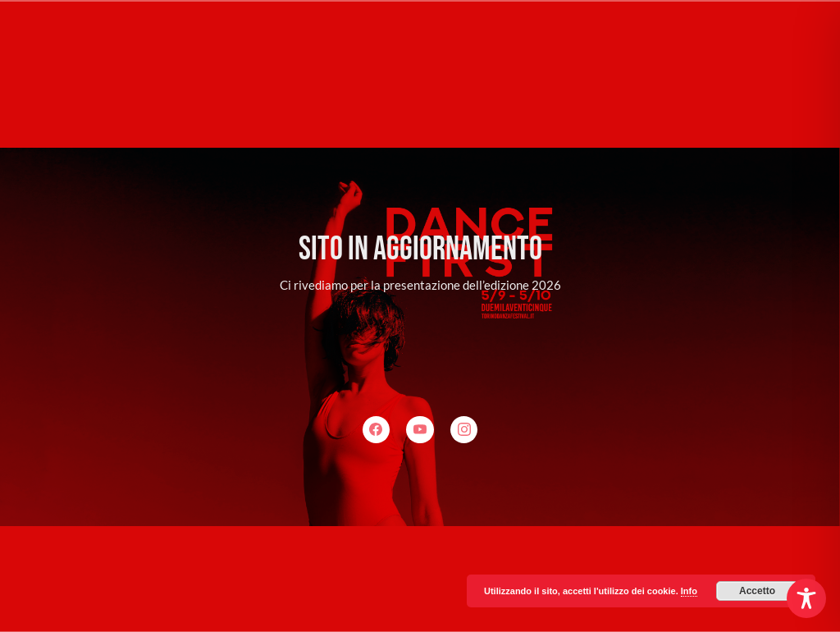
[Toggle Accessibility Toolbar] (806, 598)
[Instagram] (464, 430)
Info (689, 591)
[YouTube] (420, 430)
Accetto (757, 591)
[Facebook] (377, 430)
